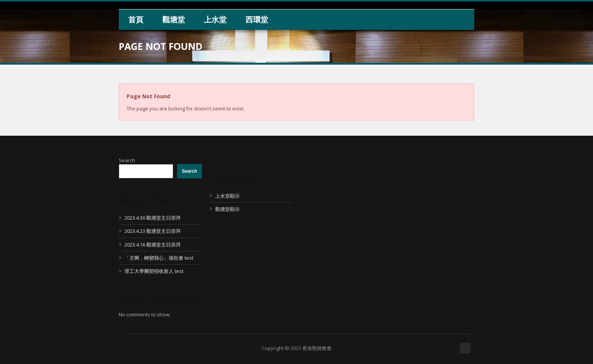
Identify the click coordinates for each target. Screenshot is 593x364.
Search (127, 160)
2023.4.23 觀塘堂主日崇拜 (153, 231)
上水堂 (215, 19)
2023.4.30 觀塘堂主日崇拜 (153, 218)
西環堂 (257, 19)
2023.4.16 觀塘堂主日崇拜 (153, 245)
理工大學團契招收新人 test (154, 271)
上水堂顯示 (227, 196)
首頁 (136, 19)
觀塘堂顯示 (227, 209)
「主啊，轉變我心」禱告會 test (159, 258)
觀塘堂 (174, 19)
